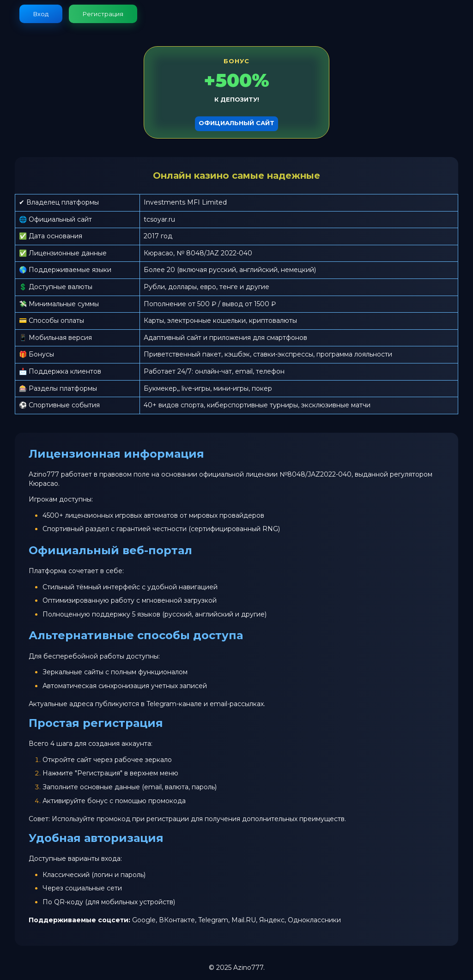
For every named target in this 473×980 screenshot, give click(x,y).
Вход (41, 14)
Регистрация (103, 14)
